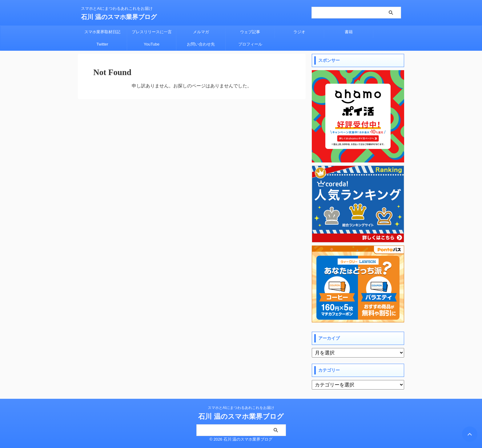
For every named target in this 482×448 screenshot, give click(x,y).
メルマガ (201, 32)
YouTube (152, 44)
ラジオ (299, 32)
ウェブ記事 (250, 32)
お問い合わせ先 (201, 44)
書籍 (349, 32)
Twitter (102, 44)
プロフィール (250, 44)
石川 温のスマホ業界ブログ (119, 17)
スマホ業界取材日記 (102, 32)
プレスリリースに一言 (152, 32)
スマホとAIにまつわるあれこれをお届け (241, 408)
